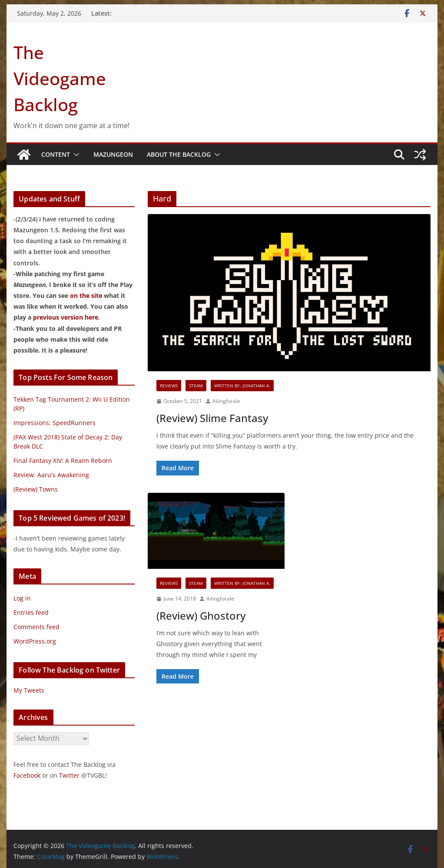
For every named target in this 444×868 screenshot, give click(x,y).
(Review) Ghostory (201, 616)
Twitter (69, 775)
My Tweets (29, 690)
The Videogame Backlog (60, 78)
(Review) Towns (36, 489)
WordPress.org (35, 641)
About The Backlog (179, 154)
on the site (86, 295)
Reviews (169, 386)
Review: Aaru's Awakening (51, 475)
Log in (22, 598)
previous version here (66, 317)
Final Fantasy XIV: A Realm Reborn (63, 460)
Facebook (27, 775)
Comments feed (36, 627)
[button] (75, 155)
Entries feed (31, 612)
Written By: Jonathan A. (242, 386)
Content (56, 154)
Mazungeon (113, 154)
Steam (196, 386)
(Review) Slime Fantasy (212, 418)
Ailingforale (226, 401)
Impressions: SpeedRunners (55, 423)
